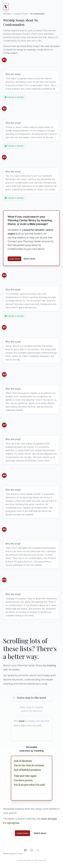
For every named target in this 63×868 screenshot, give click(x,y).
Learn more (14, 259)
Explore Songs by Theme (13, 854)
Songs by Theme (21, 14)
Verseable (7, 14)
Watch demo (30, 259)
